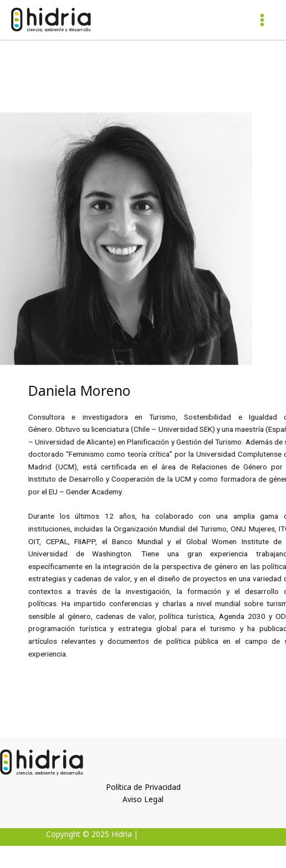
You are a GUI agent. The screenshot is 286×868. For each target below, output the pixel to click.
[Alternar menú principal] (262, 20)
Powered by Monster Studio (190, 834)
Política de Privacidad (143, 787)
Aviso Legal (143, 799)
